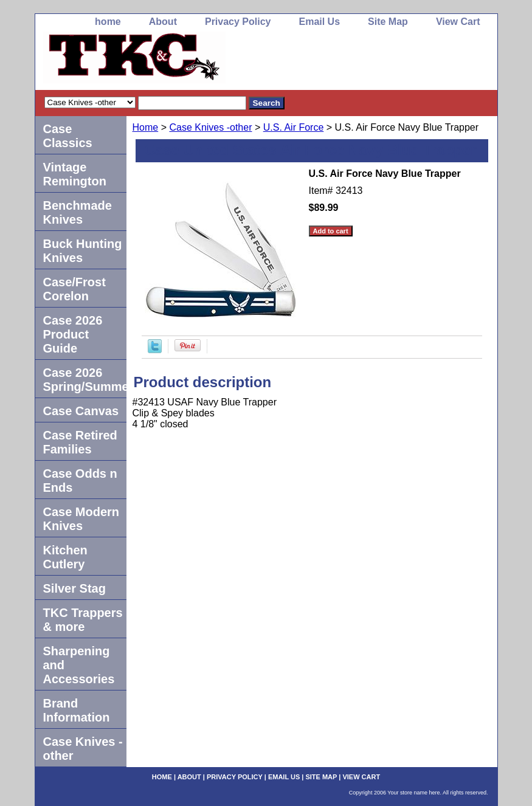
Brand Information (77, 710)
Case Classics (68, 136)
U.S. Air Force (294, 127)
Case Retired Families (80, 442)
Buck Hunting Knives (83, 251)
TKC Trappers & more (83, 620)
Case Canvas (81, 411)
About (163, 22)
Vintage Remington (75, 174)
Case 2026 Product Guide (73, 334)
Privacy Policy (238, 22)
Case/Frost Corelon (74, 289)
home (108, 22)
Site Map (388, 22)
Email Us (319, 22)
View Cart (458, 22)
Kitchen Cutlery (65, 557)
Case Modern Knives (81, 519)
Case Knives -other (210, 127)
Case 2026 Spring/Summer (85, 380)
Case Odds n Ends (80, 480)
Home (146, 127)
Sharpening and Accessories (79, 665)
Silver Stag (74, 588)
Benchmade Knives (78, 212)
